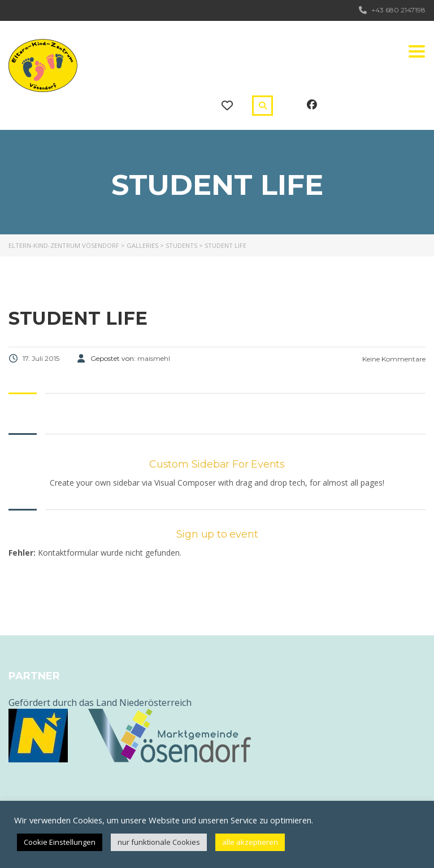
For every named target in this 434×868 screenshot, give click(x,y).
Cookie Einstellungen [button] (60, 842)
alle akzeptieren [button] (250, 842)
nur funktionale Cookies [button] (159, 842)
